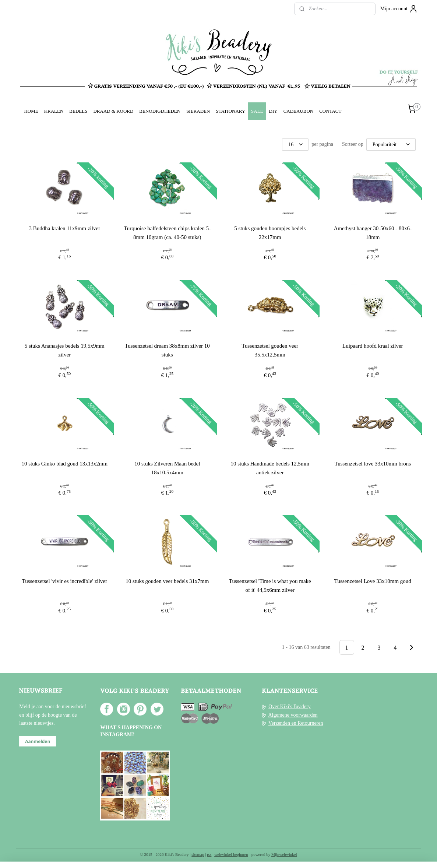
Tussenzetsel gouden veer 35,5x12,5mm (270, 350)
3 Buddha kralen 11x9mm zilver (64, 228)
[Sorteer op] (391, 145)
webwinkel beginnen (231, 854)
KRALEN (54, 111)
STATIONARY (230, 111)
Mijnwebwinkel (284, 854)
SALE (257, 111)
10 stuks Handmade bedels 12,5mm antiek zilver (270, 468)
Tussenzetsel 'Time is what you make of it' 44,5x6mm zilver (270, 586)
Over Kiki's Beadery (290, 707)
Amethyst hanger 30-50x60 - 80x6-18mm (373, 233)
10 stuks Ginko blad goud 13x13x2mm (64, 464)
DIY (273, 111)
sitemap (198, 854)
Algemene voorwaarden (293, 715)
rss (209, 854)
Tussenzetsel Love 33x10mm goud (372, 581)
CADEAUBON (299, 111)
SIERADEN (198, 111)
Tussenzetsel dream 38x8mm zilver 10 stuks (167, 350)
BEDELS (78, 111)
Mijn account (399, 9)
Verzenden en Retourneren (296, 723)
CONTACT (330, 111)
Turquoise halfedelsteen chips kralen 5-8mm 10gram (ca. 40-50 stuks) (167, 233)
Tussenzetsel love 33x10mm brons (372, 464)
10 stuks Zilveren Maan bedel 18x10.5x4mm (167, 468)
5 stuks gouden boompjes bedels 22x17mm (270, 233)
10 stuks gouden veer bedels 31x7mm (167, 581)
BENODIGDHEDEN (160, 111)
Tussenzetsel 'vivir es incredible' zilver (64, 581)
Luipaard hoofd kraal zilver (373, 346)
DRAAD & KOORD (113, 111)
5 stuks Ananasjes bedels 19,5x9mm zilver (64, 350)
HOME (31, 111)
